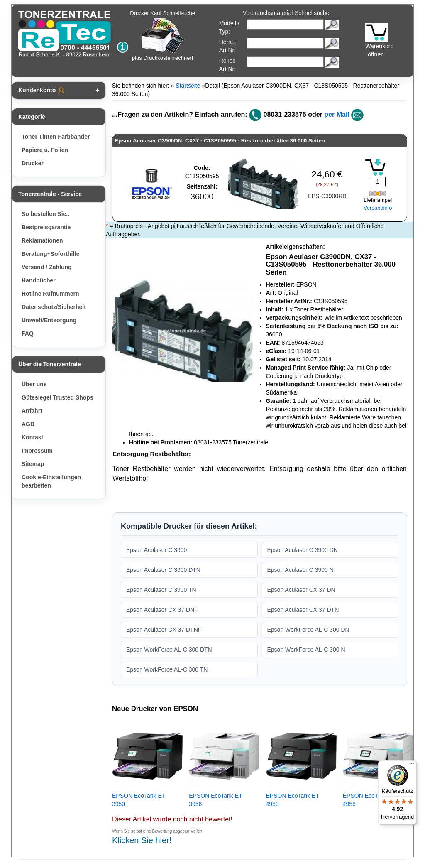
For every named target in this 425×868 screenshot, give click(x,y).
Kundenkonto (42, 91)
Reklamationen (42, 240)
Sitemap (33, 464)
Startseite (188, 86)
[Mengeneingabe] (378, 181)
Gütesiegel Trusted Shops (57, 397)
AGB (28, 424)
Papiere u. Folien (45, 150)
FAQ (28, 333)
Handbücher (39, 280)
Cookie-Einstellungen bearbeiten (51, 481)
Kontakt (32, 437)
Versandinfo (378, 208)
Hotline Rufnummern (50, 294)
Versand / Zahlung (47, 267)
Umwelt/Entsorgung (49, 320)
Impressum (37, 451)
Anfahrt (32, 411)
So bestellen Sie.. (45, 214)
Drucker (33, 163)
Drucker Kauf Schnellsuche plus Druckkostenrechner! (162, 36)
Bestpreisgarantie (46, 227)
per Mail (337, 114)
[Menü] (412, 765)
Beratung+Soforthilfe (51, 254)
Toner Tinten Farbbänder (56, 137)
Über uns (34, 384)
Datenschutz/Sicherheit (54, 307)
